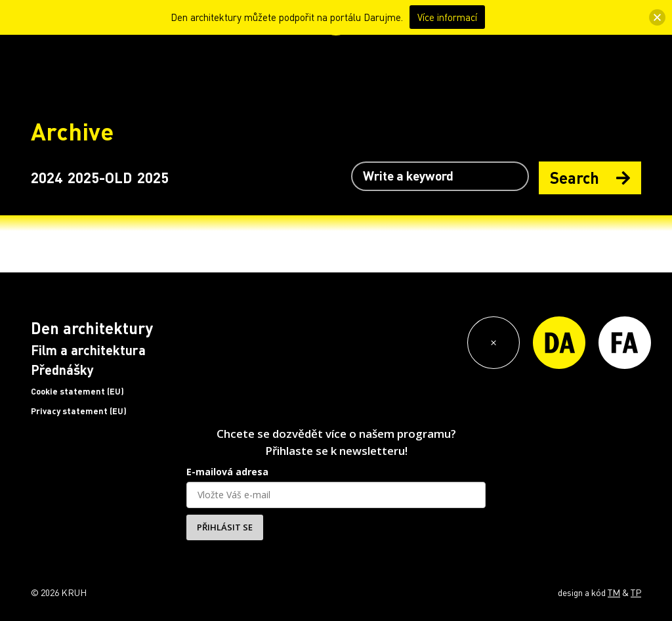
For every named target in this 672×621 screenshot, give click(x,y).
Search (590, 178)
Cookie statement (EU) (77, 391)
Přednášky (62, 370)
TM (614, 592)
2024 (47, 177)
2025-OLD (100, 177)
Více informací (447, 17)
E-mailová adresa (227, 472)
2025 (153, 177)
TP (636, 592)
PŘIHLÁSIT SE (225, 527)
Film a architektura (88, 350)
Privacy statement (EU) (79, 411)
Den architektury (92, 328)
